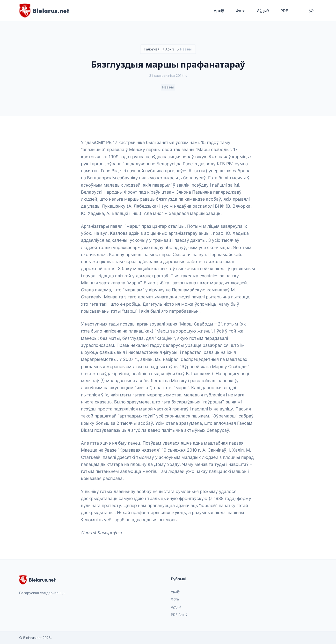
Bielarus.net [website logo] (37, 580)
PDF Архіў (179, 615)
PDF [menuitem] (284, 11)
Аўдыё (176, 607)
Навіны (168, 87)
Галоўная (152, 49)
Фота (175, 599)
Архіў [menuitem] (219, 11)
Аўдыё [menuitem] (263, 11)
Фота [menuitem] (241, 11)
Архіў (170, 49)
